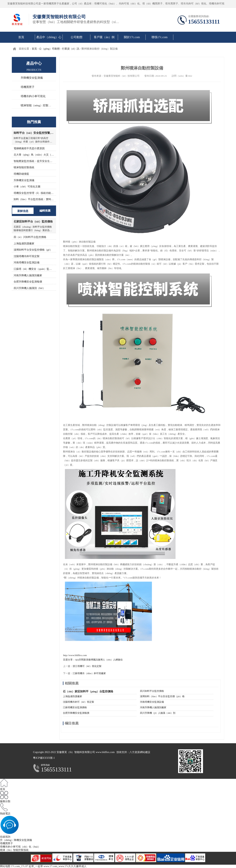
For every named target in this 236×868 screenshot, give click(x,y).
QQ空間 (79, 660)
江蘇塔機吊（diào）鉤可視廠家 (89, 673)
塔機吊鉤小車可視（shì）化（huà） (20, 847)
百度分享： (69, 660)
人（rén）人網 (110, 660)
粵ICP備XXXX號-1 (44, 758)
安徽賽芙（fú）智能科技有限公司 (76, 752)
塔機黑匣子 (28, 87)
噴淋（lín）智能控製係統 (14, 850)
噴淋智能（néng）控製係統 (37, 105)
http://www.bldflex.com (75, 655)
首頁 (21, 37)
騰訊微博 (98, 660)
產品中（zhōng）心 (49, 37)
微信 (120, 660)
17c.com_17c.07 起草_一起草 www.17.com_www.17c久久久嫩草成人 (49, 866)
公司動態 (77, 37)
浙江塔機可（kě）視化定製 (87, 666)
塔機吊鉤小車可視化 (33, 96)
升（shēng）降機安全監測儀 (16, 840)
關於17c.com (132, 37)
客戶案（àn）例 (104, 37)
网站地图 (5, 866)
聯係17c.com (160, 37)
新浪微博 (88, 660)
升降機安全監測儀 (32, 78)
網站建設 (145, 752)
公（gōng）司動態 (49, 49)
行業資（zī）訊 (71, 49)
